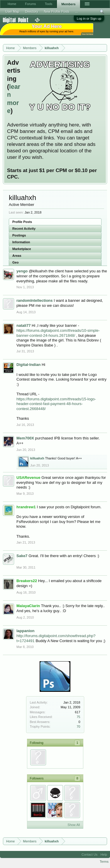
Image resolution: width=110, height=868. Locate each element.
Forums (30, 4)
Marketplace (22, 249)
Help (104, 854)
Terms (104, 862)
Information (21, 242)
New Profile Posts (57, 11)
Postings (19, 235)
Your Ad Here (87, 34)
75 (78, 717)
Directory (32, 11)
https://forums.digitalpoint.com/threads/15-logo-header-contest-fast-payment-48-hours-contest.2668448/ (56, 404)
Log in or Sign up (89, 19)
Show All (74, 825)
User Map (12, 11)
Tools (49, 4)
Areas (17, 256)
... (77, 11)
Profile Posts (22, 222)
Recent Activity (24, 229)
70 (78, 727)
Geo (15, 262)
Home (12, 4)
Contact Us (89, 854)
